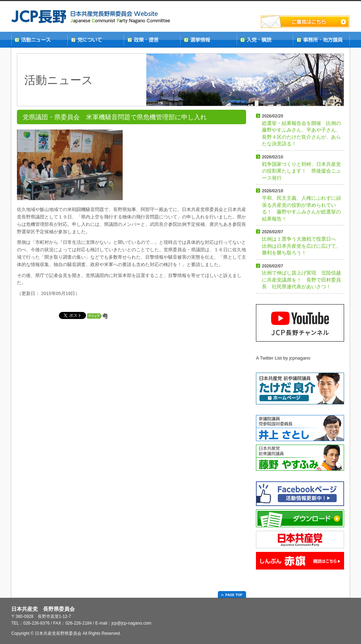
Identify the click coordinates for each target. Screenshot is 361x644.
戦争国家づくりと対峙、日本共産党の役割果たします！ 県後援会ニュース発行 (301, 168)
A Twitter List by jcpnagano (283, 358)
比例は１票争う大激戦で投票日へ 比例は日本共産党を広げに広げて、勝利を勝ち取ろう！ (301, 242)
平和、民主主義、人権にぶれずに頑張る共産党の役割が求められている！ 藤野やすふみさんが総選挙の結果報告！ (301, 205)
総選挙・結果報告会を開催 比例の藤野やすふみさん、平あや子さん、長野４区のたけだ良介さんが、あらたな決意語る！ (301, 130)
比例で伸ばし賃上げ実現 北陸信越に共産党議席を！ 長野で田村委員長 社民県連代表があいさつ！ (301, 277)
